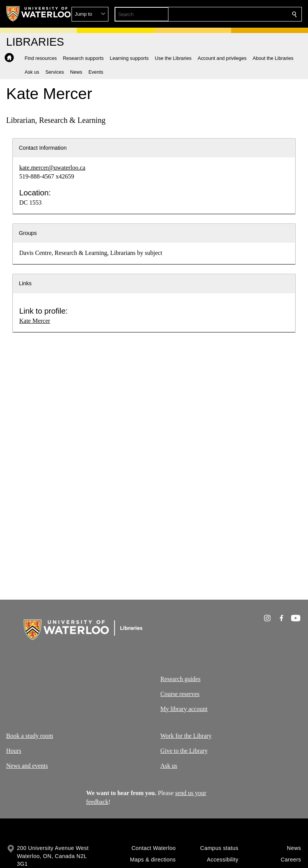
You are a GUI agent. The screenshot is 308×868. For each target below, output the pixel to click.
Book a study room (30, 736)
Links (25, 283)
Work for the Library (186, 736)
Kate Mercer (35, 321)
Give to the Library (184, 751)
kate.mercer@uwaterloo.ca (52, 168)
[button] (239, 14)
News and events (27, 766)
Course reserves (180, 694)
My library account (184, 709)
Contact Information (43, 148)
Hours (14, 751)
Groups (28, 233)
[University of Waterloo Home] (39, 14)
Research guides (180, 679)
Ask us (169, 766)
